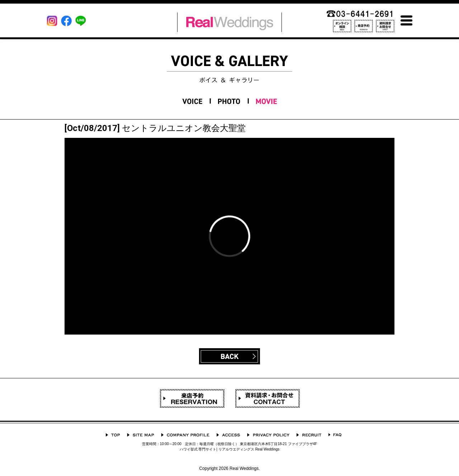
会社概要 (185, 435)
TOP (113, 435)
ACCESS (228, 435)
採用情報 (309, 435)
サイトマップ (140, 435)
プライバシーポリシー (268, 435)
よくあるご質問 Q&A (335, 435)
